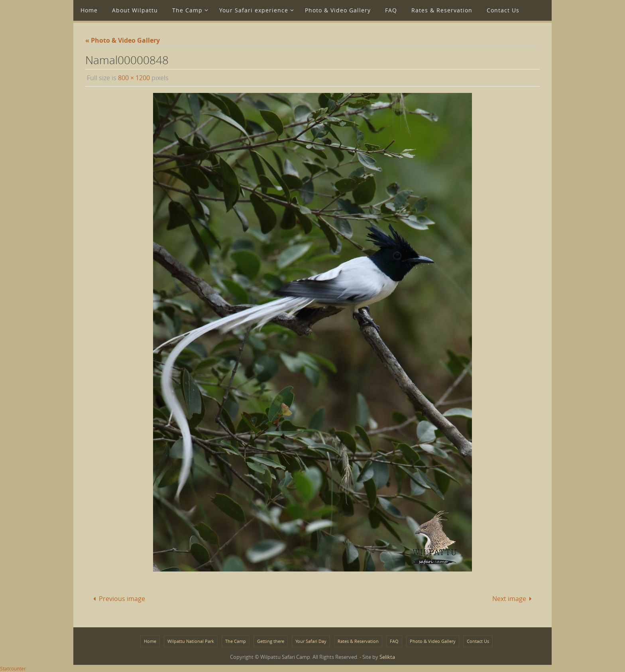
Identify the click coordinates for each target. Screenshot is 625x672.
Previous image (117, 599)
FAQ (394, 641)
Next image (514, 599)
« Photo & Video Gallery (123, 40)
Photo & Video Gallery (433, 641)
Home (150, 641)
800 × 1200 (134, 78)
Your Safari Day (311, 641)
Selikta (387, 657)
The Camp (236, 641)
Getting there (271, 641)
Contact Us (478, 641)
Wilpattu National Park (191, 641)
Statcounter (13, 668)
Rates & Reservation (358, 641)
